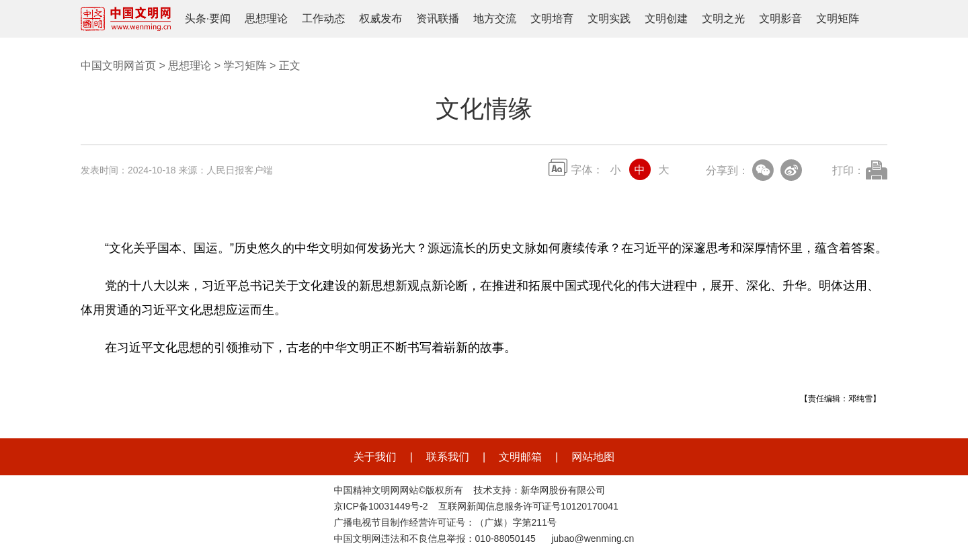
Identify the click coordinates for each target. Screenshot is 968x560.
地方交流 (495, 18)
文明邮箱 (520, 457)
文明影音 (780, 18)
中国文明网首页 (118, 66)
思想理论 (266, 18)
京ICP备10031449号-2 (381, 506)
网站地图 (593, 457)
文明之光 (723, 18)
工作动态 (323, 18)
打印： (848, 170)
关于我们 (375, 457)
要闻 (220, 18)
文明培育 (552, 18)
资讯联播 (438, 18)
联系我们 (448, 457)
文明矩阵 (838, 18)
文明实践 (609, 18)
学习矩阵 (245, 66)
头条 (196, 18)
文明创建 (666, 18)
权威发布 (380, 18)
